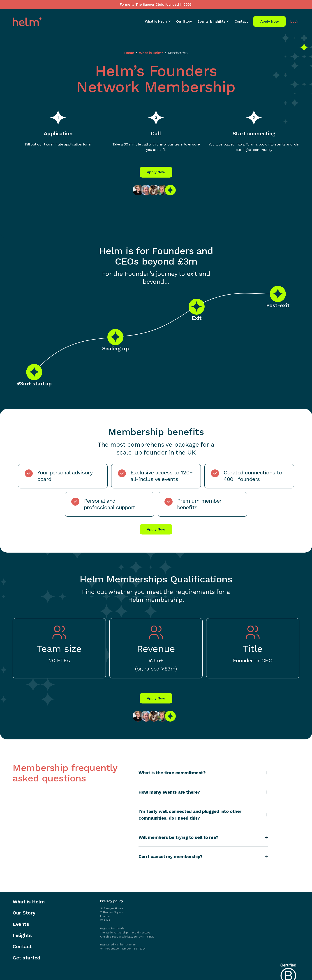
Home (129, 53)
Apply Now (270, 21)
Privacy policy (112, 901)
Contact (241, 21)
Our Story (184, 21)
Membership (178, 53)
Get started (27, 958)
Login (295, 21)
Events (21, 924)
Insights (22, 935)
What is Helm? (151, 53)
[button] (158, 21)
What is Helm (29, 902)
